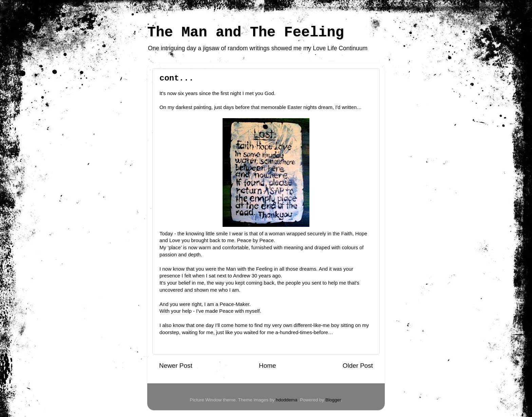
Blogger (333, 400)
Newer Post (176, 366)
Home (267, 366)
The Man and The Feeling (246, 33)
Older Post (358, 366)
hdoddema (287, 400)
